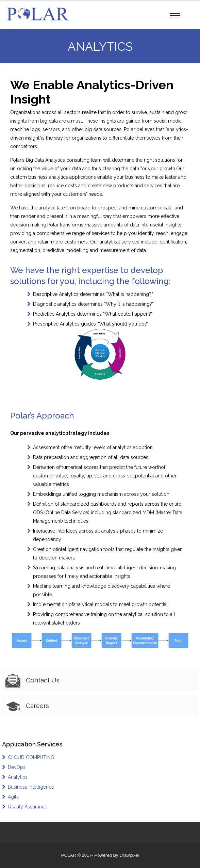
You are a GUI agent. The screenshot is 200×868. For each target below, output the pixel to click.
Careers (37, 706)
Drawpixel (129, 855)
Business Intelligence (31, 787)
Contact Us (43, 680)
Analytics (18, 777)
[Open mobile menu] (177, 15)
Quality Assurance (28, 807)
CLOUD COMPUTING (31, 757)
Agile (13, 797)
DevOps (17, 767)
